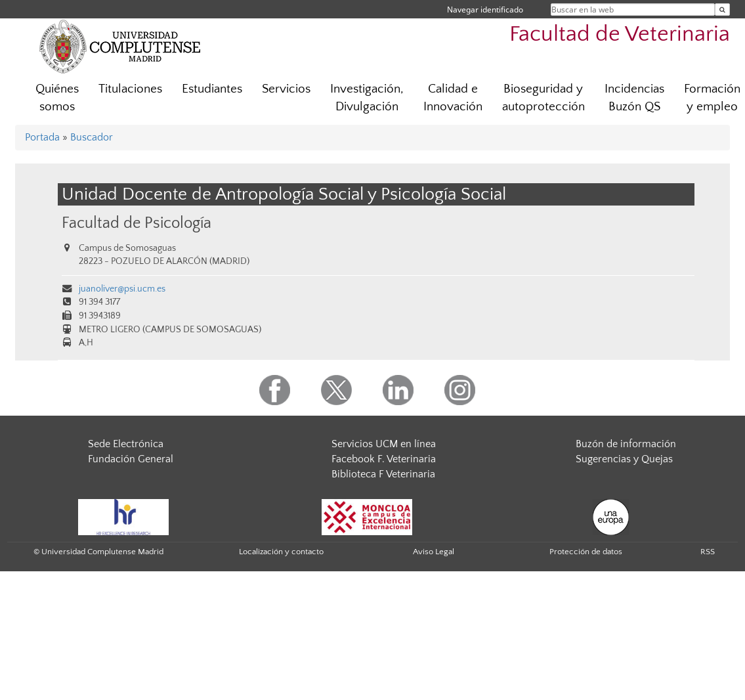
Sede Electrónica (126, 444)
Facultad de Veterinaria (620, 34)
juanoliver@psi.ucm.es (122, 289)
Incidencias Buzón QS (634, 98)
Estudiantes (212, 89)
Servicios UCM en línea (384, 444)
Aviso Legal (434, 552)
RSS (708, 552)
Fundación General (131, 459)
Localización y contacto (281, 552)
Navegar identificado (485, 10)
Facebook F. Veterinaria (384, 459)
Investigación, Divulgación (367, 98)
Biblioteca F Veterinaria (383, 474)
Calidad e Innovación (453, 98)
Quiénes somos (57, 98)
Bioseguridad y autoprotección (543, 98)
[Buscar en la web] (722, 10)
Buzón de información (626, 444)
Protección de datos (586, 552)
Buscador (92, 137)
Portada (42, 137)
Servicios (286, 89)
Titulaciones (130, 89)
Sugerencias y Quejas (624, 459)
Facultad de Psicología (137, 223)
